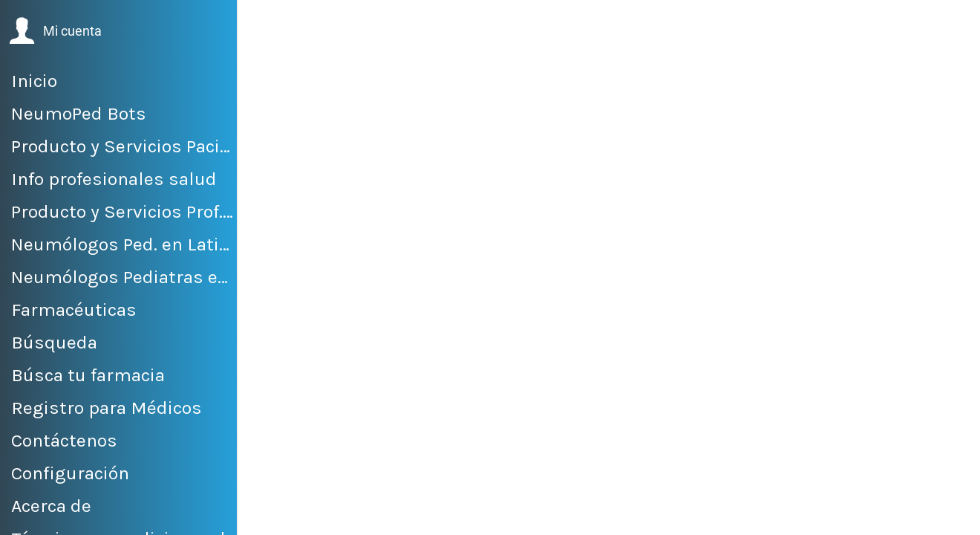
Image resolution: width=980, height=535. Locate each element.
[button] (55, 31)
